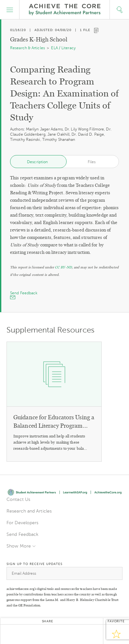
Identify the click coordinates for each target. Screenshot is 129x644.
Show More (19, 546)
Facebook (31, 634)
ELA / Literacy (63, 48)
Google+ (47, 634)
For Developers (22, 523)
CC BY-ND (63, 267)
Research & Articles (27, 48)
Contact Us (18, 499)
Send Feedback (22, 534)
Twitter (15, 634)
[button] (10, 10)
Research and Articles (29, 511)
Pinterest (64, 634)
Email (80, 634)
